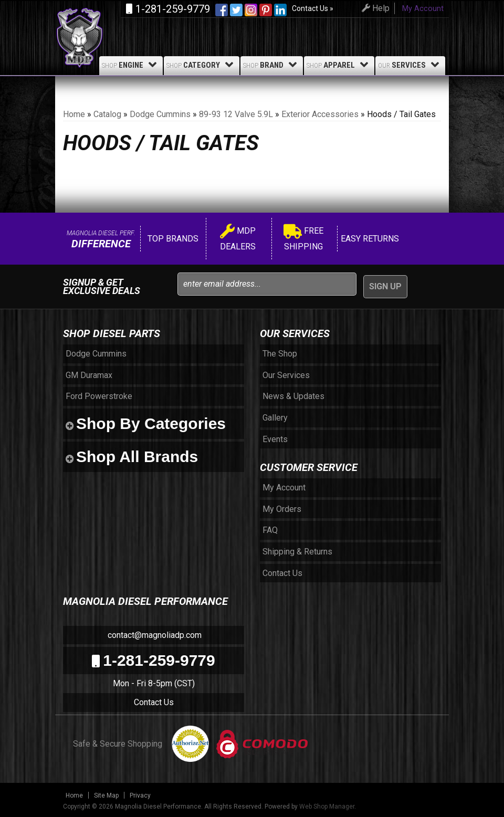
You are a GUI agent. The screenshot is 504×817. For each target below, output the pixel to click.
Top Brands (172, 239)
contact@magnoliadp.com (154, 635)
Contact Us (154, 702)
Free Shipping (303, 239)
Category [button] (202, 65)
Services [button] (410, 65)
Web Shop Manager (327, 806)
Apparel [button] (339, 65)
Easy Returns (369, 239)
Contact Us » (313, 8)
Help (374, 8)
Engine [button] (131, 65)
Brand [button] (272, 65)
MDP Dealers (238, 239)
